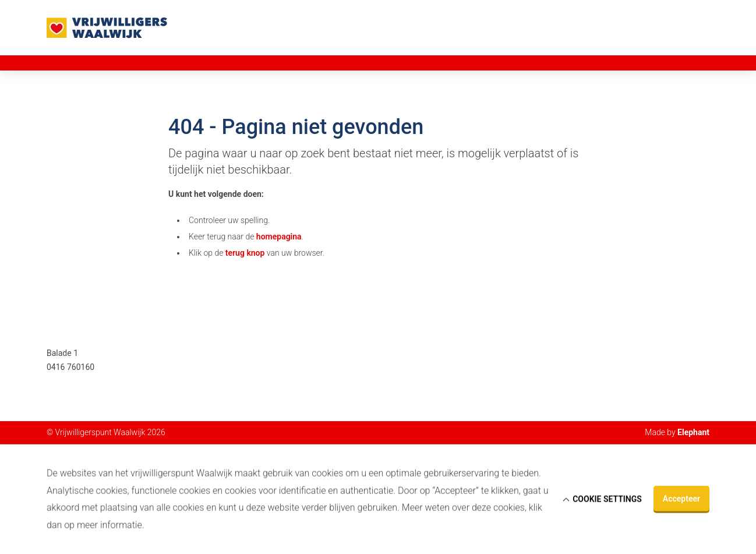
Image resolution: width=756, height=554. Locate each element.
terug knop (245, 253)
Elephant (693, 432)
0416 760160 (70, 367)
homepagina (279, 237)
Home (58, 62)
